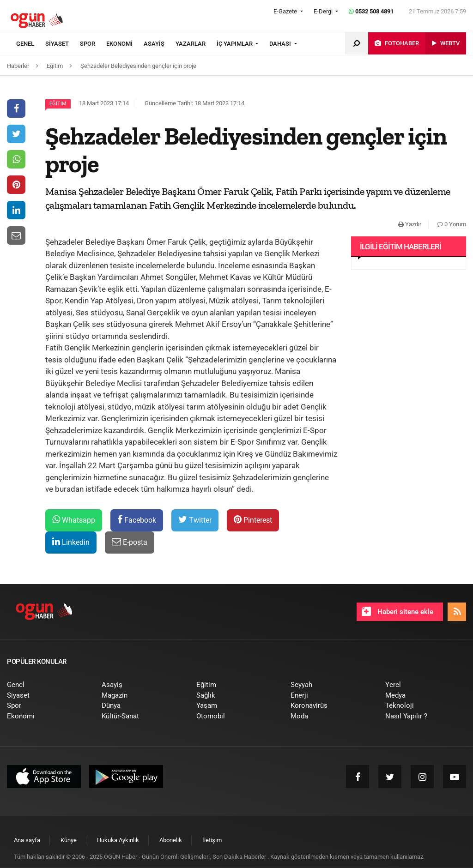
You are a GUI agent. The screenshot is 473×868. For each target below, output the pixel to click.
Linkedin (71, 542)
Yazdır (410, 224)
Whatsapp (74, 520)
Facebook (137, 520)
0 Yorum (452, 224)
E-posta (130, 542)
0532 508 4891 (371, 11)
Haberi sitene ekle (397, 611)
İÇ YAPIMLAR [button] (235, 44)
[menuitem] (31, 44)
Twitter (195, 520)
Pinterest (253, 520)
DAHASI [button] (281, 44)
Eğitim (58, 104)
